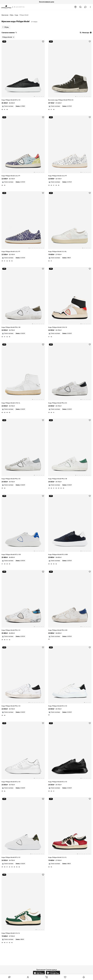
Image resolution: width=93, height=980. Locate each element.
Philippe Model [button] (7, 37)
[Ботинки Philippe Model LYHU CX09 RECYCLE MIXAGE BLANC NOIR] (70, 298)
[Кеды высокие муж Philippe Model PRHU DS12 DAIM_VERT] (70, 70)
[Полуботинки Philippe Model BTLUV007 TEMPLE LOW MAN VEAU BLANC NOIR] (70, 676)
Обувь (7, 27)
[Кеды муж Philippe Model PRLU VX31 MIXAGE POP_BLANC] (23, 449)
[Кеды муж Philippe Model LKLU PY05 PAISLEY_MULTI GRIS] (23, 146)
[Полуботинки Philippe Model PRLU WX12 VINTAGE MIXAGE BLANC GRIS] (70, 601)
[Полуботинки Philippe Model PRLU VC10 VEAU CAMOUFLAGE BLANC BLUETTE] (23, 601)
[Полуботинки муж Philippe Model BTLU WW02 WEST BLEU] (70, 525)
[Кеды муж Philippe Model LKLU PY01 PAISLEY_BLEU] (23, 222)
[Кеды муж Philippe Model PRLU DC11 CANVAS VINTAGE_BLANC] (70, 373)
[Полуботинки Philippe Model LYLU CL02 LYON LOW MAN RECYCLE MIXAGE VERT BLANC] (23, 904)
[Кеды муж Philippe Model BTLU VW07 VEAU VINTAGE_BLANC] (23, 525)
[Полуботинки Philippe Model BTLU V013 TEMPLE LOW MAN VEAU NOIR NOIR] (70, 752)
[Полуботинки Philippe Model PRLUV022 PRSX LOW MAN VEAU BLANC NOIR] (23, 676)
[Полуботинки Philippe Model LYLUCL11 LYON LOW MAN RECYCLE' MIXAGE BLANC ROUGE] (70, 828)
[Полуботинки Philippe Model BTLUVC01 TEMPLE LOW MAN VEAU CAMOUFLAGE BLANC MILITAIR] (23, 828)
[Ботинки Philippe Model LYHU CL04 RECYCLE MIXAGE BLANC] (23, 373)
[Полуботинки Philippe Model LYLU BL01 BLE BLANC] (70, 222)
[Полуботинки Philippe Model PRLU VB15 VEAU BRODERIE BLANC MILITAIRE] (23, 298)
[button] (85, 7)
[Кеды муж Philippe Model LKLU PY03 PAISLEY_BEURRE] (70, 146)
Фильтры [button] (86, 33)
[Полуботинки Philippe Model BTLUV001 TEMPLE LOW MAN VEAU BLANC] (23, 752)
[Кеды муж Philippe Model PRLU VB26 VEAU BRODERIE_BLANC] (70, 449)
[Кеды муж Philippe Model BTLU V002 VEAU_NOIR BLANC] (23, 70)
